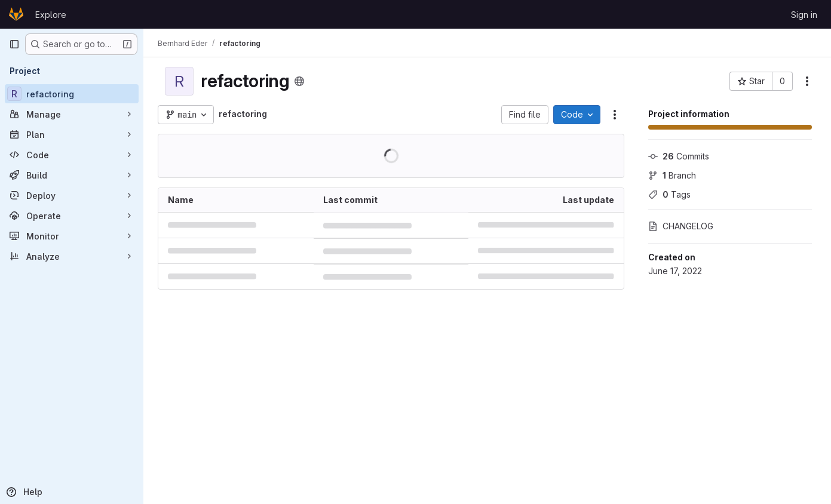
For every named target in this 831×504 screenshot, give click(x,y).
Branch (672, 175)
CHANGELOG (681, 226)
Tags (669, 194)
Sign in (804, 15)
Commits (679, 156)
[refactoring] (72, 94)
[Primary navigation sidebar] (14, 44)
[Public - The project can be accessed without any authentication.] (299, 81)
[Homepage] (16, 14)
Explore (51, 15)
